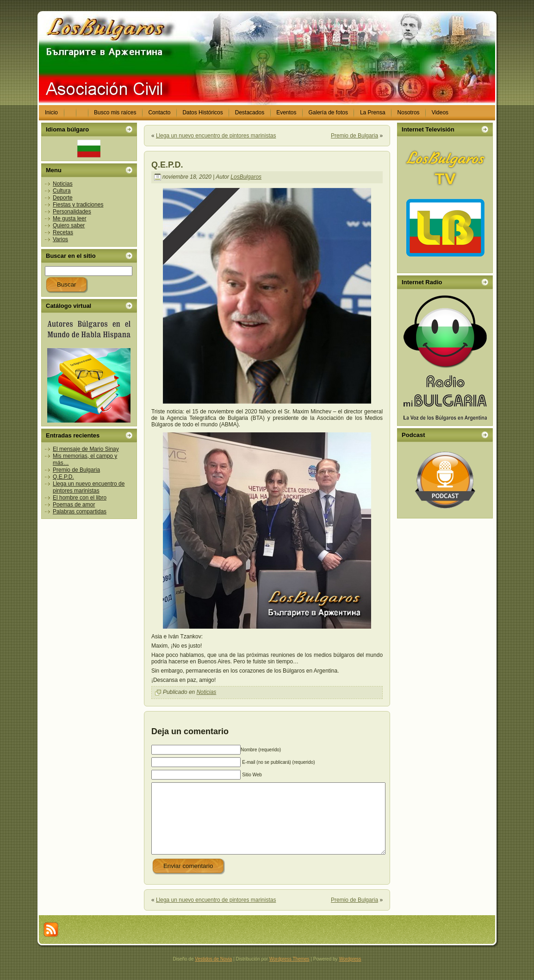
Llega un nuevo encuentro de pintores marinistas (89, 487)
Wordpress (350, 973)
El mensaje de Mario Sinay (86, 449)
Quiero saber (69, 225)
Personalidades (72, 212)
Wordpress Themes (289, 973)
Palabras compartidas (80, 512)
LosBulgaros (246, 177)
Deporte (63, 198)
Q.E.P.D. (63, 477)
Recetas (63, 232)
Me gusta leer (70, 218)
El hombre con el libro (80, 498)
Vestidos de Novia (213, 973)
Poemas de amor (74, 505)
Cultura (62, 191)
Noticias (63, 184)
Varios (60, 239)
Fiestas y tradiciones (78, 205)
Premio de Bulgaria (76, 470)
